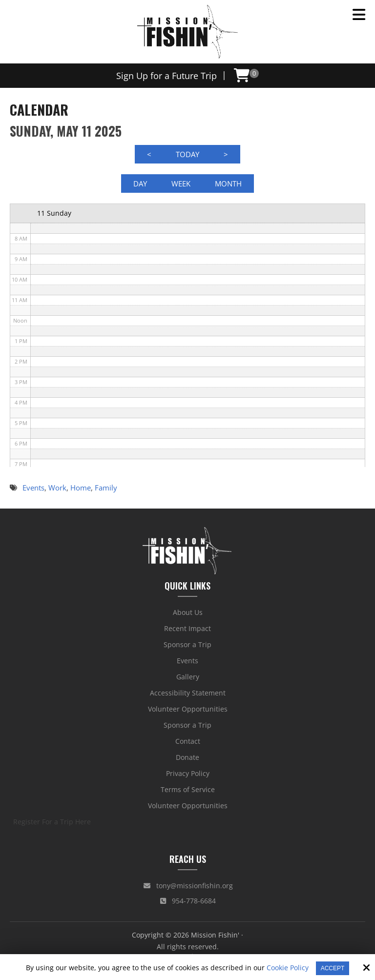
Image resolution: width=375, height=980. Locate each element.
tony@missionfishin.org (188, 886)
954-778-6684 (188, 901)
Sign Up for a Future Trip (167, 76)
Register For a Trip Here (52, 822)
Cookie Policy (288, 968)
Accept (333, 968)
